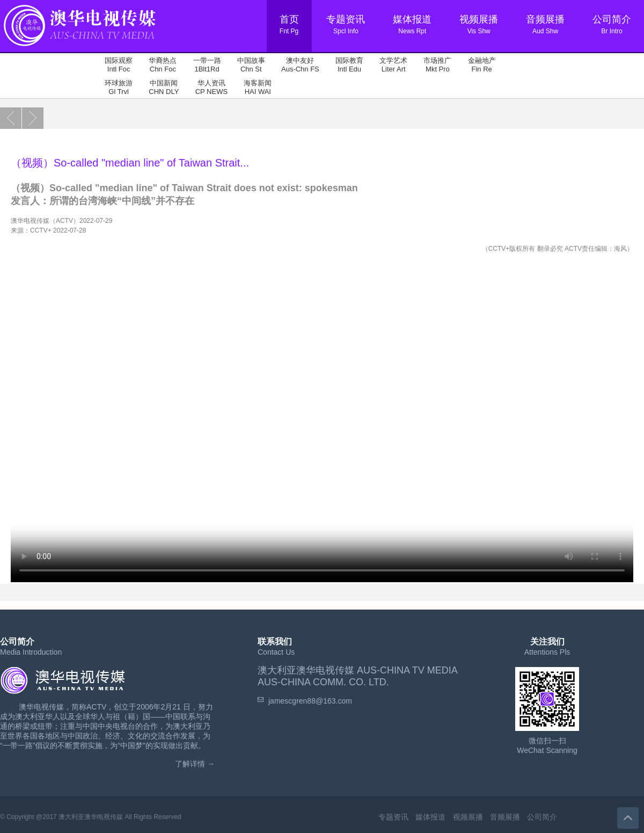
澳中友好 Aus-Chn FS (300, 65)
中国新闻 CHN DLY (164, 87)
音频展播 (505, 817)
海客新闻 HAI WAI (258, 87)
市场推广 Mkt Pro (437, 65)
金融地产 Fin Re (482, 65)
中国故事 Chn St (251, 65)
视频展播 (468, 817)
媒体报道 (430, 817)
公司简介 (542, 817)
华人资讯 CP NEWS (211, 87)
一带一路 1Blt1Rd (207, 65)
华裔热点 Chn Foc (163, 65)
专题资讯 (393, 817)
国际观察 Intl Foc (119, 65)
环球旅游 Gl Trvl (119, 87)
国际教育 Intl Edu (349, 65)
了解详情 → (195, 764)
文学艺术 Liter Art (393, 65)
